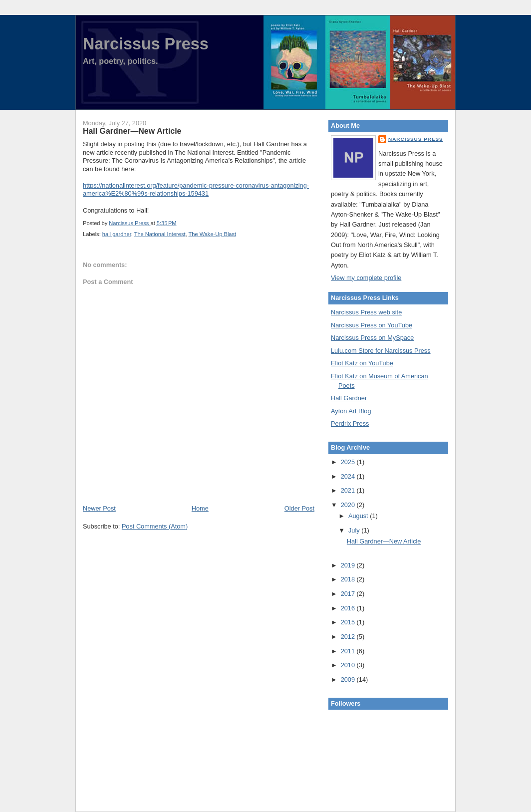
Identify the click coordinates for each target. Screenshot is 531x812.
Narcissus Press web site (366, 312)
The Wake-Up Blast (213, 234)
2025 (349, 462)
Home (200, 508)
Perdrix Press (350, 423)
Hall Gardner (349, 398)
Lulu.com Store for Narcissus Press (381, 351)
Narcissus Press (146, 44)
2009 (349, 679)
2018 (349, 579)
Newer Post (99, 508)
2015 (349, 622)
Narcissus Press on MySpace (372, 338)
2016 (349, 608)
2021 (349, 490)
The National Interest (160, 234)
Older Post (299, 508)
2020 (349, 505)
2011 (349, 651)
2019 (349, 565)
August (359, 516)
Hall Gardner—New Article (384, 541)
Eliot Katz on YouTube (362, 363)
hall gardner (117, 234)
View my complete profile (366, 278)
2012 (349, 637)
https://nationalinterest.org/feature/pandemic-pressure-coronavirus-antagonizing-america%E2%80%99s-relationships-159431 (196, 190)
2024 (349, 476)
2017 (349, 594)
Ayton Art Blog (351, 411)
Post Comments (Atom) (155, 526)
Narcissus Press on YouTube (372, 325)
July (355, 530)
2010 (349, 665)
